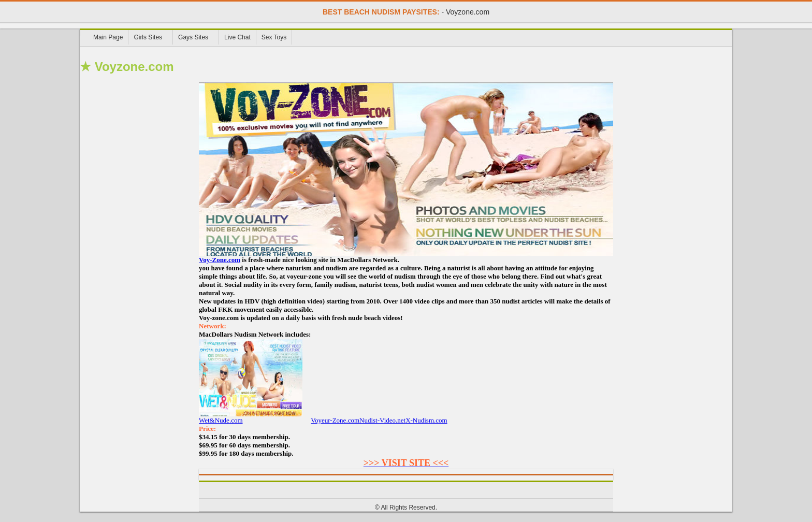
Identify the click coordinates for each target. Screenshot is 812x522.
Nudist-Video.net (382, 420)
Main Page (108, 37)
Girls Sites (148, 37)
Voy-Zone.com (220, 260)
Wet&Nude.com (251, 417)
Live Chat (237, 37)
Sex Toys (274, 37)
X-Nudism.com (426, 420)
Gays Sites (193, 37)
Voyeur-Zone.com (335, 420)
